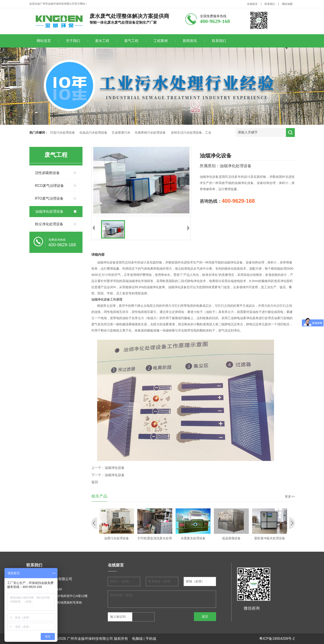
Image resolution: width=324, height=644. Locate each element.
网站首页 (44, 41)
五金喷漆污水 (121, 133)
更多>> (290, 496)
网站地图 (287, 4)
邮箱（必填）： (197, 581)
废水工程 (102, 41)
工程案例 (161, 41)
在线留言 (252, 4)
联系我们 (270, 4)
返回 (95, 482)
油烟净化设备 (115, 468)
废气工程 (131, 41)
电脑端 (137, 639)
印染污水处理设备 (63, 133)
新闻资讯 (190, 41)
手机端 (151, 639)
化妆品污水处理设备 (93, 133)
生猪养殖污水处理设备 (150, 133)
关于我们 (73, 41)
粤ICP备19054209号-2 (277, 639)
